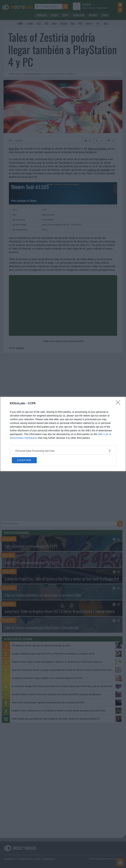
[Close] (119, 404)
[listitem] (63, 451)
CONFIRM (24, 460)
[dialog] (63, 434)
